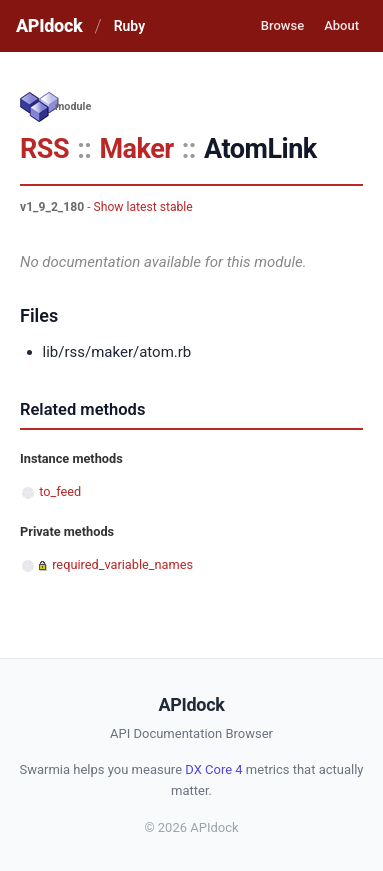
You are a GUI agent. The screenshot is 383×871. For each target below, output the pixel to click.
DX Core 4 (213, 769)
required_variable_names (122, 564)
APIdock (49, 25)
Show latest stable (143, 207)
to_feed (60, 491)
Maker (136, 149)
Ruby (129, 26)
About (341, 25)
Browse (282, 25)
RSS (44, 149)
